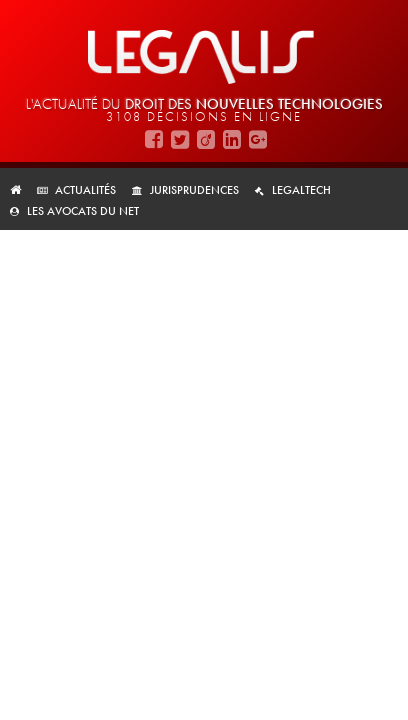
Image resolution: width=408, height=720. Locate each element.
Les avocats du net (83, 211)
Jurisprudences (194, 190)
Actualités (85, 190)
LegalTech (301, 190)
